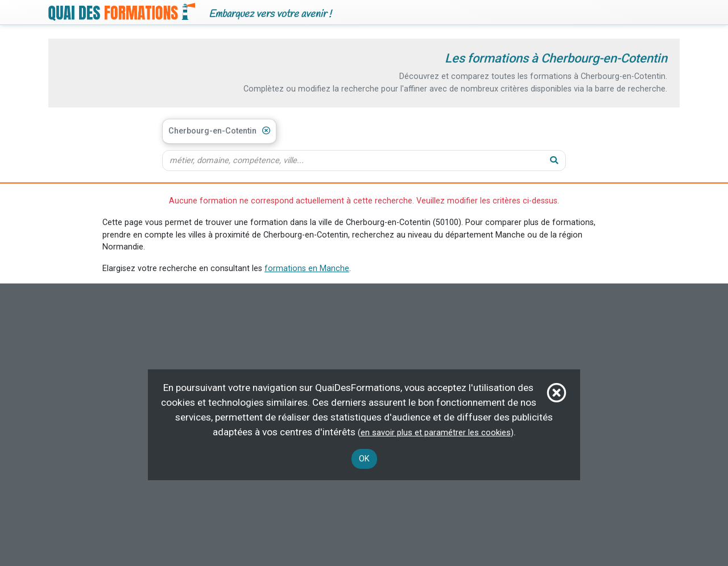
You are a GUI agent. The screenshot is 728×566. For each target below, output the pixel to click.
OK (364, 459)
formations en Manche (307, 269)
